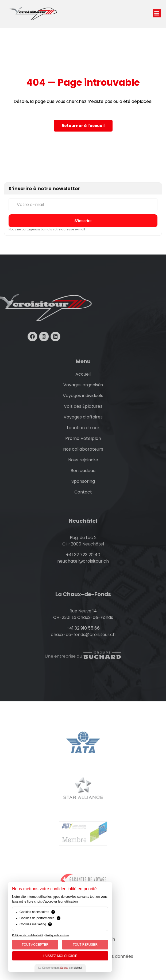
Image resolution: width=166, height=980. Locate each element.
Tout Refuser (85, 945)
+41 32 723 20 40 (83, 555)
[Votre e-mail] (83, 205)
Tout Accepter (35, 945)
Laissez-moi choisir (60, 956)
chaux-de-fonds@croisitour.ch (83, 635)
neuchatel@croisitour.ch (83, 561)
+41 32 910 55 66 (83, 628)
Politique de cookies (57, 935)
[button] (157, 8)
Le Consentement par (60, 968)
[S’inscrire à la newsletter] (83, 221)
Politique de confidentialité (28, 935)
